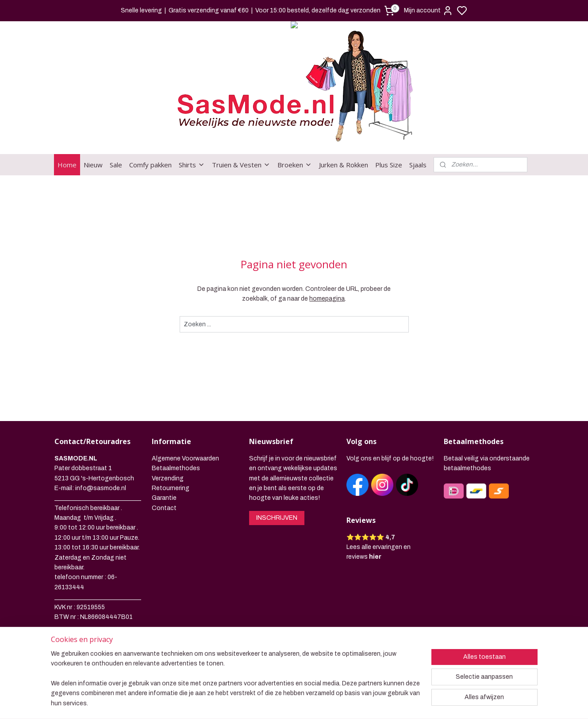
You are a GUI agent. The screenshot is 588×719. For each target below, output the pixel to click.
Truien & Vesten (241, 165)
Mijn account (429, 11)
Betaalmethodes (176, 468)
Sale (116, 165)
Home (67, 165)
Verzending (168, 478)
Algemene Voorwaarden (185, 458)
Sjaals (418, 165)
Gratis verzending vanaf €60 (209, 10)
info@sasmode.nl (101, 488)
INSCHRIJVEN (277, 518)
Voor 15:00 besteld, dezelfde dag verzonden (318, 10)
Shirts (192, 165)
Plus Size (389, 165)
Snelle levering (141, 10)
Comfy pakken (150, 165)
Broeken (295, 165)
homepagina (327, 299)
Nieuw (93, 165)
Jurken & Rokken (344, 165)
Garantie (164, 498)
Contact (164, 508)
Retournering (171, 488)
